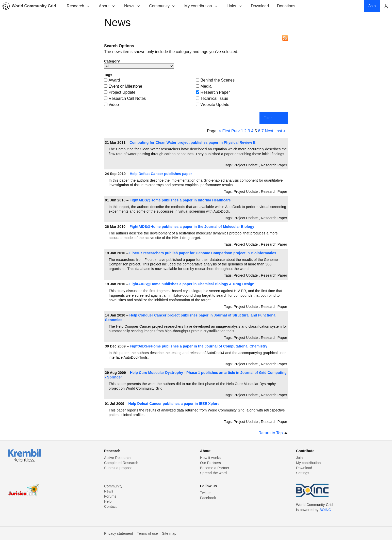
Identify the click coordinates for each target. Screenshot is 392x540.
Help (108, 501)
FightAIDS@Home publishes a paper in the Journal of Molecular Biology (192, 227)
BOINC (325, 510)
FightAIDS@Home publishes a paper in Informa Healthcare (180, 200)
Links (234, 6)
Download (304, 468)
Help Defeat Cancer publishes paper (161, 174)
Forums (110, 496)
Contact (110, 506)
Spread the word (213, 473)
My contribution (201, 6)
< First (225, 131)
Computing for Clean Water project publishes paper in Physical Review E (192, 142)
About (107, 6)
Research (78, 6)
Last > (280, 131)
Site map (169, 533)
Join (299, 458)
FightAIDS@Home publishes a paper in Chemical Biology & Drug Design (192, 284)
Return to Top (273, 433)
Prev (235, 131)
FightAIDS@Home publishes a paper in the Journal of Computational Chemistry (199, 346)
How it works (210, 458)
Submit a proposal (119, 468)
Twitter (205, 493)
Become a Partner (215, 468)
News (132, 6)
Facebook (208, 498)
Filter (268, 118)
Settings (303, 473)
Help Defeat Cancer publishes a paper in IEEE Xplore (174, 404)
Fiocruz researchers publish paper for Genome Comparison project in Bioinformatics (203, 253)
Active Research (117, 458)
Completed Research (121, 463)
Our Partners (210, 463)
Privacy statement (119, 533)
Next (269, 131)
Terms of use (148, 533)
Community (162, 6)
